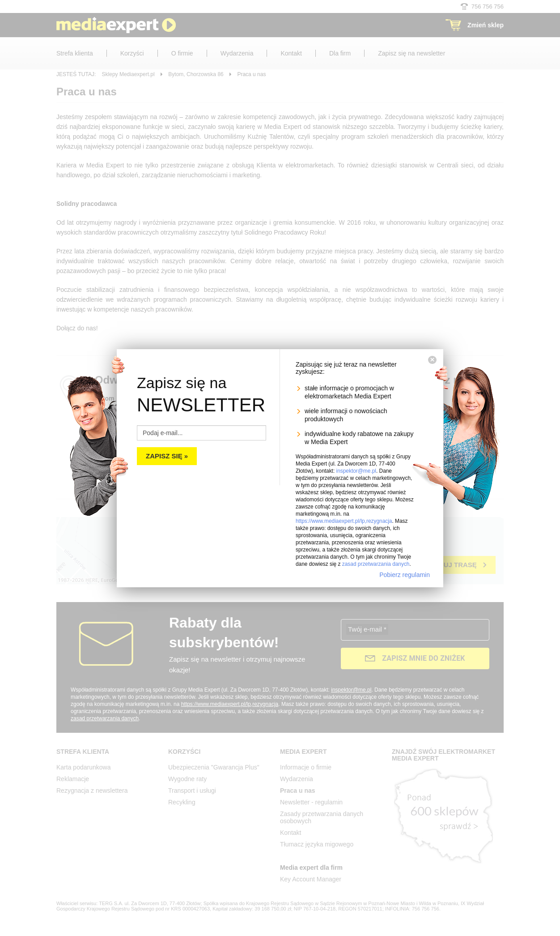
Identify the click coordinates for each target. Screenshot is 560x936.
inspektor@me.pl (356, 471)
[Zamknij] (432, 360)
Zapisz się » (167, 456)
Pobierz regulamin (405, 575)
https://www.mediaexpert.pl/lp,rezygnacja (344, 521)
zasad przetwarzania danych (376, 564)
